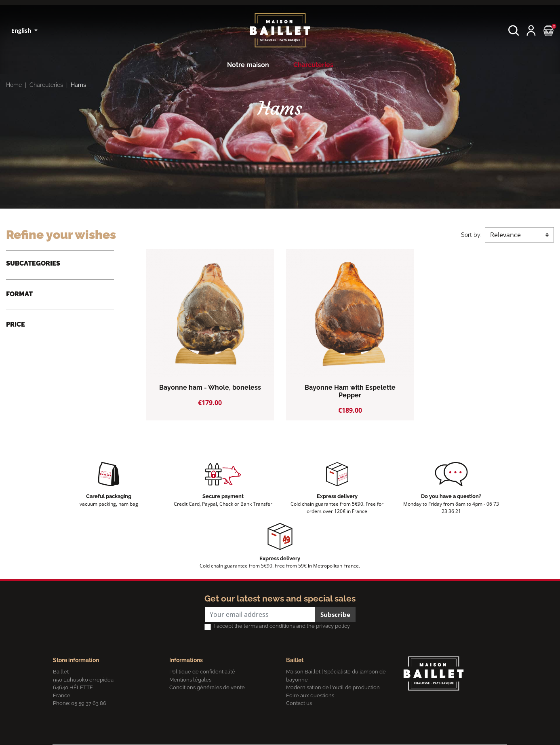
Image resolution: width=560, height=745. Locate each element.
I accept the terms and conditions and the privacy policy (282, 627)
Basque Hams (34, 291)
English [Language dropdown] (22, 31)
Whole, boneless (38, 347)
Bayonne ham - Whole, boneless (210, 387)
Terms (158, 735)
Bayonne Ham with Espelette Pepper (350, 391)
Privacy (137, 735)
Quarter (26, 334)
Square (25, 360)
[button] (514, 31)
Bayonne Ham (34, 278)
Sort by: (471, 235)
